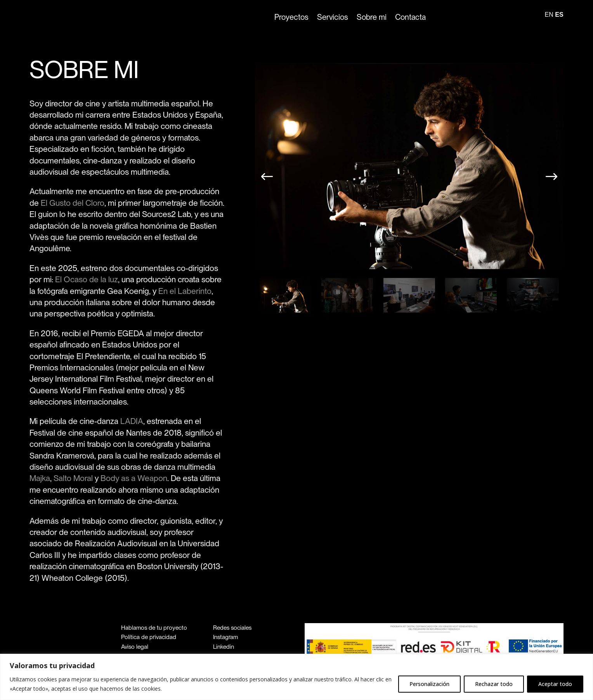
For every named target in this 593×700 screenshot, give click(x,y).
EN (549, 15)
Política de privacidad (149, 637)
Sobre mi (372, 17)
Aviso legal (135, 647)
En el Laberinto (185, 291)
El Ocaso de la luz (87, 279)
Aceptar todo (555, 684)
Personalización (429, 684)
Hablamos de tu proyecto (154, 628)
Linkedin (224, 647)
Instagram (225, 637)
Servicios (333, 17)
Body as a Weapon (134, 478)
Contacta (410, 17)
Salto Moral (73, 478)
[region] (296, 677)
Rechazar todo (494, 684)
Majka (40, 478)
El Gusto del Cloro (73, 203)
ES (559, 15)
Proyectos (291, 17)
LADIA (132, 421)
